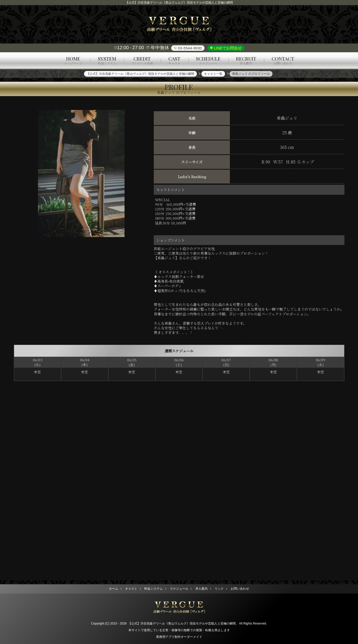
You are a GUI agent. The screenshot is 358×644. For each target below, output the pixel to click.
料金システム (154, 589)
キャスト (131, 589)
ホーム (113, 589)
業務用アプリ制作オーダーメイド (179, 637)
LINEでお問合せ (227, 48)
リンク (219, 589)
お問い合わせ (240, 589)
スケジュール (179, 589)
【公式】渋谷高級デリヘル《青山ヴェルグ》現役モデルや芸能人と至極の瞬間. (182, 623)
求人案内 (201, 589)
